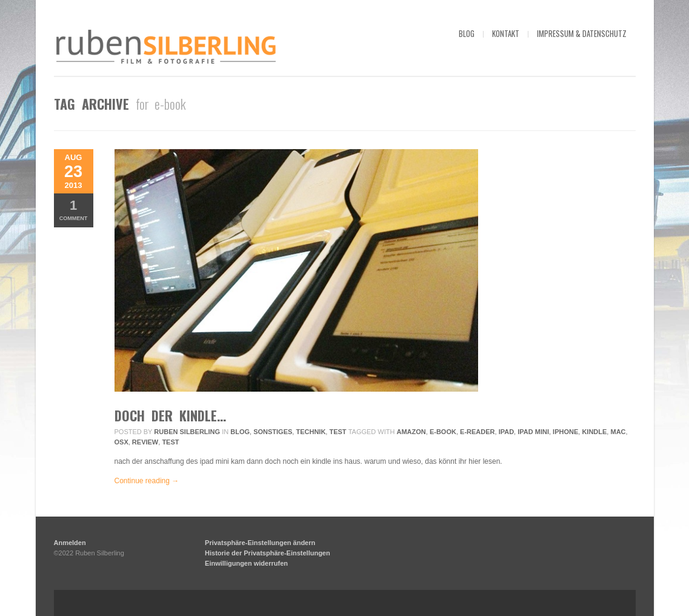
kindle (594, 432)
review (145, 442)
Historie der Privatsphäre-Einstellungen (268, 553)
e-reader (477, 432)
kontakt (506, 33)
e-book (443, 432)
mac (618, 432)
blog (467, 33)
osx (121, 442)
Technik (311, 432)
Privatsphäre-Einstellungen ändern (260, 543)
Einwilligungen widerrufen (246, 563)
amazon (411, 432)
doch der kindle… (170, 415)
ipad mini (533, 432)
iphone (565, 432)
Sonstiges (273, 432)
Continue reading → (147, 481)
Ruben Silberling (187, 432)
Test (338, 432)
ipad (506, 432)
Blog (240, 432)
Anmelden (70, 543)
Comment (74, 209)
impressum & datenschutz (582, 33)
